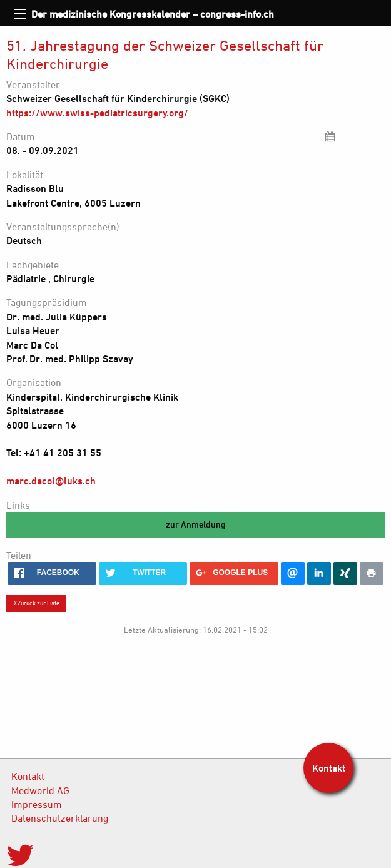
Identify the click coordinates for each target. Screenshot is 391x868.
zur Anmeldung (196, 524)
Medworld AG (40, 790)
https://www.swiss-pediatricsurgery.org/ (97, 113)
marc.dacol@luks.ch (51, 481)
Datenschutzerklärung (60, 818)
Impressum (37, 804)
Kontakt (28, 776)
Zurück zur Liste (36, 603)
